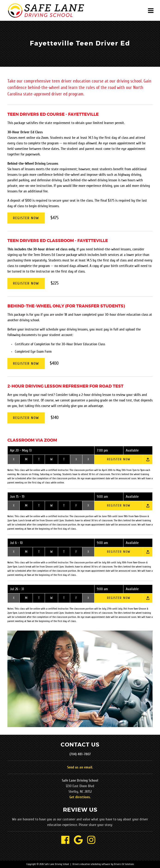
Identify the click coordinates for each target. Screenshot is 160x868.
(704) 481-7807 (80, 754)
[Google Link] (80, 841)
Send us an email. (80, 767)
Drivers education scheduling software (91, 864)
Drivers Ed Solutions (124, 864)
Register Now (26, 218)
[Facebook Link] (67, 841)
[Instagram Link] (93, 841)
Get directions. (80, 797)
